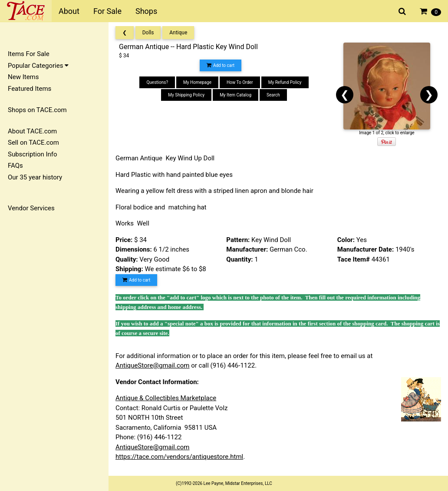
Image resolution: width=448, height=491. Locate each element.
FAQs (15, 166)
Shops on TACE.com (37, 110)
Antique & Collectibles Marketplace (166, 398)
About (69, 11)
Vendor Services (31, 208)
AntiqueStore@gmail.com (153, 365)
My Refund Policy (285, 82)
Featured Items (30, 89)
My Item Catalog (236, 95)
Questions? (157, 82)
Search (273, 95)
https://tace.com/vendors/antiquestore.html (179, 457)
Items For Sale (29, 54)
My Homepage (197, 82)
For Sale (107, 11)
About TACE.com (32, 131)
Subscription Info (33, 154)
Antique (178, 33)
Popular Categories (38, 66)
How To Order (240, 82)
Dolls (148, 33)
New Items (23, 77)
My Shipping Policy (186, 95)
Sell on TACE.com (33, 143)
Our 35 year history (35, 177)
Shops (146, 11)
